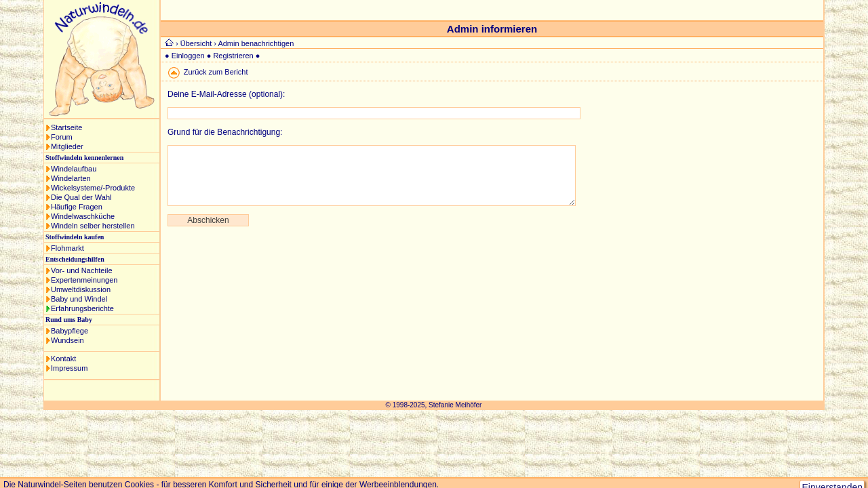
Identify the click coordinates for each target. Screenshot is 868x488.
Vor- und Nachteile (82, 270)
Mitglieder (67, 146)
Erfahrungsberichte (82, 308)
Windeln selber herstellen (93, 226)
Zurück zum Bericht (216, 72)
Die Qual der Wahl (81, 197)
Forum (62, 137)
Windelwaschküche (83, 216)
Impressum (69, 368)
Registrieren (233, 56)
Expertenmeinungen (84, 280)
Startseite (66, 127)
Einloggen (188, 56)
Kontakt (63, 359)
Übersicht (196, 43)
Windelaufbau (74, 169)
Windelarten (71, 178)
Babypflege (70, 331)
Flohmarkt (67, 248)
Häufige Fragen (77, 207)
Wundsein (67, 340)
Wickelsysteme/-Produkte (93, 188)
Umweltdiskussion (81, 289)
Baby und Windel (79, 299)
